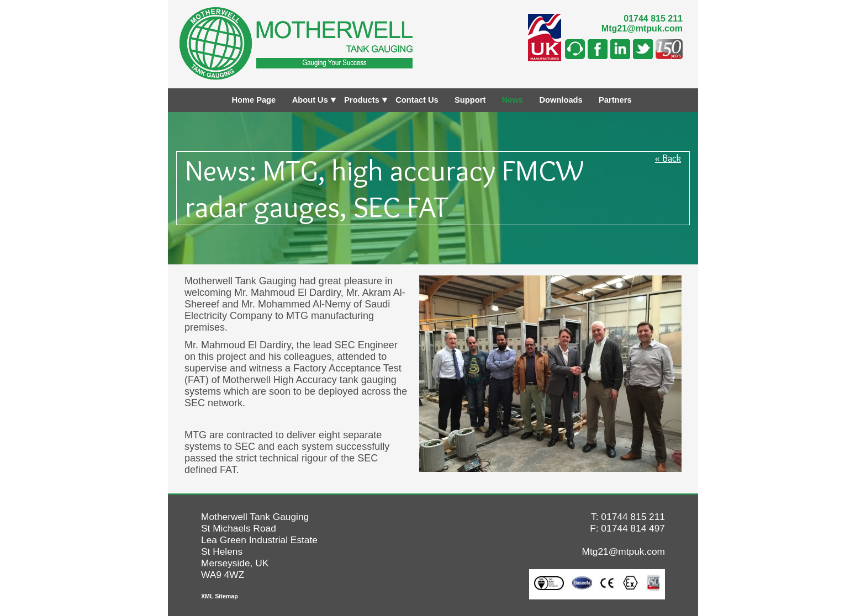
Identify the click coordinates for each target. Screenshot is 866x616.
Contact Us (417, 100)
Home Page (254, 100)
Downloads (561, 100)
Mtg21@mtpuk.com (642, 28)
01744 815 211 (653, 18)
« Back (668, 158)
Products (362, 100)
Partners (615, 100)
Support (470, 100)
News (513, 100)
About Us (310, 100)
